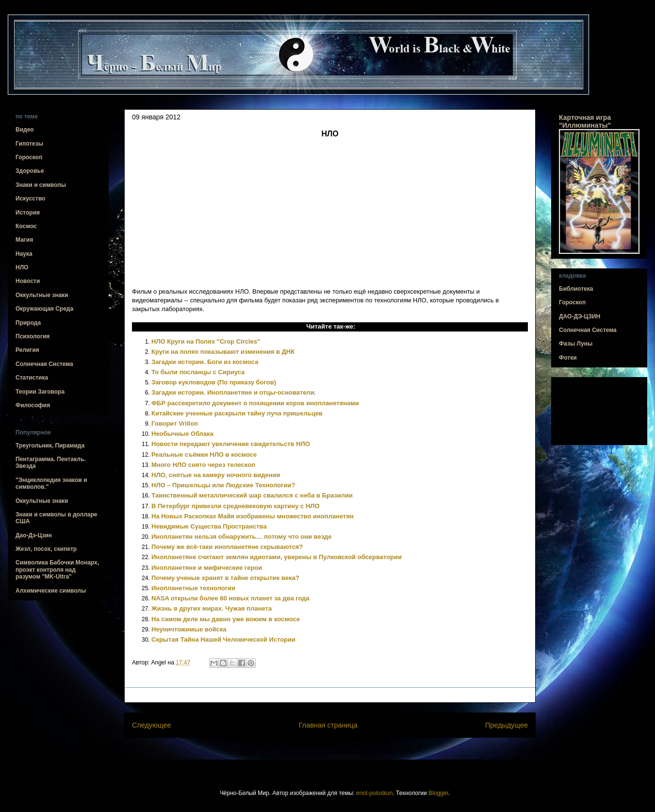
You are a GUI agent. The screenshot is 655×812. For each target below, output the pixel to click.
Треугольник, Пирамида (50, 446)
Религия (27, 350)
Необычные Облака (182, 434)
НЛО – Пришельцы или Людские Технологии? (223, 485)
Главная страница (328, 725)
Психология (33, 336)
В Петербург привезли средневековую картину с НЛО (236, 506)
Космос (26, 226)
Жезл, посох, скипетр (46, 549)
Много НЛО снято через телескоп (203, 465)
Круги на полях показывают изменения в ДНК (223, 352)
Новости (28, 281)
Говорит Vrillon (175, 423)
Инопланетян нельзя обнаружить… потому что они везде (242, 537)
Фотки (568, 358)
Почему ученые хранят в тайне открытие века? (225, 578)
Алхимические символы (51, 591)
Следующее (152, 725)
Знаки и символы (41, 185)
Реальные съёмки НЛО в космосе (204, 455)
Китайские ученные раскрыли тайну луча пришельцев (237, 413)
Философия (33, 405)
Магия (24, 240)
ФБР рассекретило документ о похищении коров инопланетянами (255, 403)
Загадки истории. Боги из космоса (205, 362)
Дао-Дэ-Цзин (34, 535)
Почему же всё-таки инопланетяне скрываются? (227, 547)
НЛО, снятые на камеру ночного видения (216, 475)
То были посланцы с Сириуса (198, 372)
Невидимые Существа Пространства (209, 526)
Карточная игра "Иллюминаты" (585, 121)
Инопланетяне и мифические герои (207, 568)
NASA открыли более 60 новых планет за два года (230, 598)
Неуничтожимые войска (189, 629)
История (28, 213)
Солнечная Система (44, 364)
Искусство (30, 199)
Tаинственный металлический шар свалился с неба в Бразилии (252, 495)
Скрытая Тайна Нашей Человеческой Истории (223, 639)
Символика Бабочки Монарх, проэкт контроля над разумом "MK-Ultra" (57, 570)
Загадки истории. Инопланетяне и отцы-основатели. (234, 392)
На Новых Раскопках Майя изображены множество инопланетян (253, 516)
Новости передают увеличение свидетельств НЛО (231, 444)
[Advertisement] (599, 411)
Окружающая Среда (44, 309)
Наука (24, 254)
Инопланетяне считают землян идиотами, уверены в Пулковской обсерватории (277, 557)
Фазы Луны (576, 344)
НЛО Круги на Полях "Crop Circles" (206, 341)
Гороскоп (29, 157)
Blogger (438, 793)
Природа (28, 323)
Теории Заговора (40, 392)
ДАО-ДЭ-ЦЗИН (580, 316)
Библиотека (576, 289)
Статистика (32, 378)
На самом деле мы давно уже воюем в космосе (226, 619)
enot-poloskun (374, 793)
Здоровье (30, 171)
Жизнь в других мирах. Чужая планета (212, 608)
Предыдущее (507, 725)
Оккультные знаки (42, 295)
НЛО (22, 267)
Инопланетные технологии (193, 588)
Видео (25, 130)
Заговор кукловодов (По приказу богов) (214, 382)
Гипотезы (29, 144)
